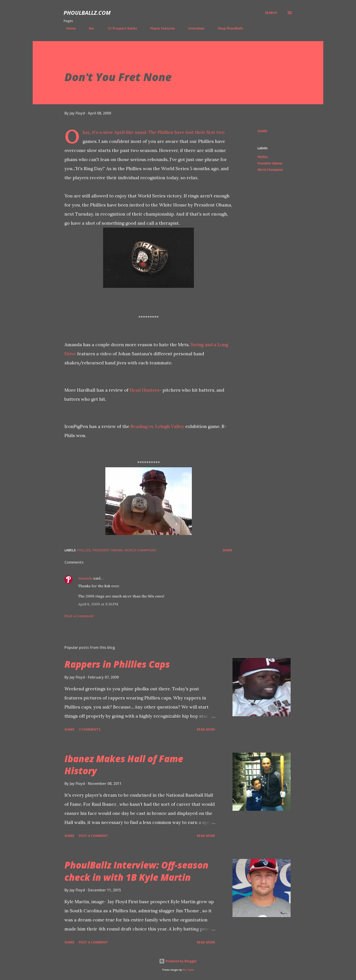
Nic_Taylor (188, 970)
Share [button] (262, 131)
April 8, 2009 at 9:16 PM (98, 604)
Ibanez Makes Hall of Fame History (124, 765)
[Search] (271, 13)
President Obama (270, 163)
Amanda (85, 578)
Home (68, 28)
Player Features (160, 28)
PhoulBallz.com (87, 13)
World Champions (270, 170)
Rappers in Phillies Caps (117, 664)
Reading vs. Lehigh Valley (157, 426)
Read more (206, 729)
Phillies (263, 157)
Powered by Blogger (178, 961)
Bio (89, 28)
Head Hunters (145, 390)
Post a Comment (79, 616)
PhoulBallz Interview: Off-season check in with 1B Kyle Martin (136, 871)
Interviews (194, 28)
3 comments (90, 729)
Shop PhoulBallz (228, 28)
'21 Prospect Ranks (119, 28)
